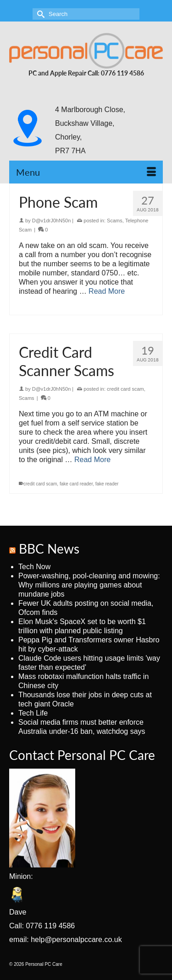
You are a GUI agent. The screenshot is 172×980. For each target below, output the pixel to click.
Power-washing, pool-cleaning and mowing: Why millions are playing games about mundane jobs (89, 585)
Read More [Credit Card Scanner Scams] (92, 460)
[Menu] (86, 172)
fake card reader (76, 484)
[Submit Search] (39, 14)
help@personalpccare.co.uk (76, 940)
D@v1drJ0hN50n (52, 221)
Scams (115, 221)
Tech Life (33, 713)
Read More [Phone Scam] (107, 291)
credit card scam (125, 389)
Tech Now (34, 567)
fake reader (107, 484)
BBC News (49, 549)
